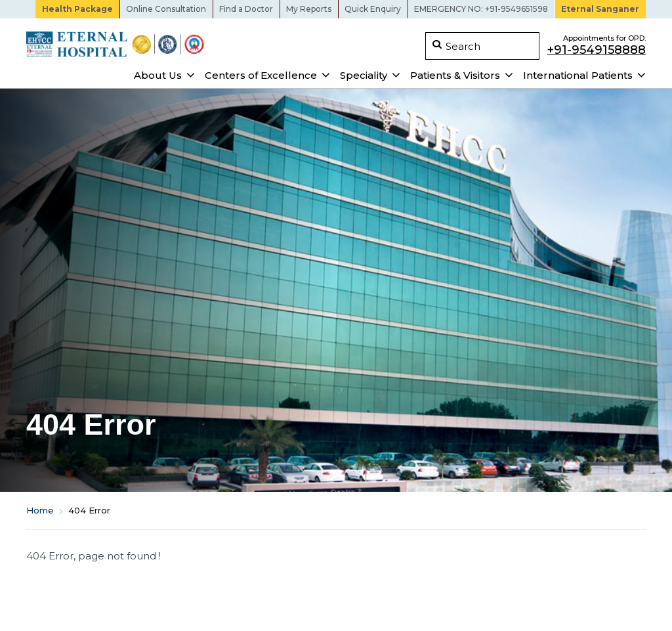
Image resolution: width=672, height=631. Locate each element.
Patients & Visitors (455, 75)
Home (40, 510)
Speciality (364, 75)
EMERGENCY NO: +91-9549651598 (481, 9)
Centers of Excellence (261, 75)
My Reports (309, 9)
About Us (158, 75)
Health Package (77, 9)
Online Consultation (166, 9)
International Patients (578, 75)
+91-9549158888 (597, 49)
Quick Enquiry (373, 9)
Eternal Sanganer (600, 9)
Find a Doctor (246, 9)
